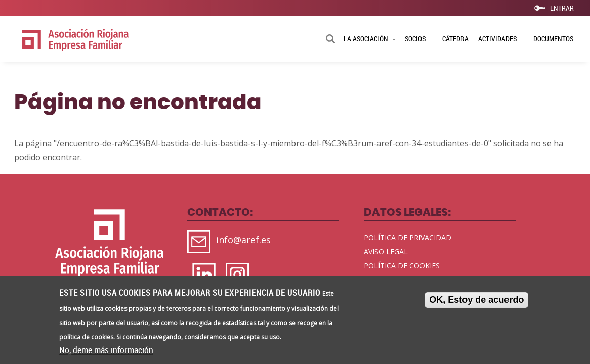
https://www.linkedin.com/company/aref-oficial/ (206, 276)
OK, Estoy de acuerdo (476, 302)
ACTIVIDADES (501, 39)
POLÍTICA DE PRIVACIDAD (408, 237)
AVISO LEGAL (386, 252)
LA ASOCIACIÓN (369, 39)
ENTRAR (562, 8)
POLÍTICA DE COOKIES (402, 266)
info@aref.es (243, 240)
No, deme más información (106, 352)
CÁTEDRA (455, 39)
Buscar (330, 40)
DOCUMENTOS (553, 39)
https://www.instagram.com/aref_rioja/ (240, 276)
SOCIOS (419, 39)
